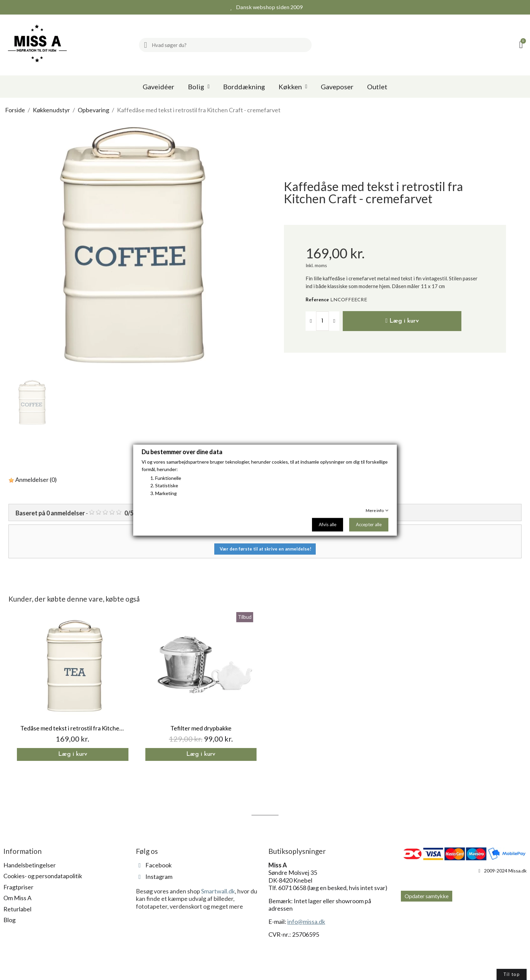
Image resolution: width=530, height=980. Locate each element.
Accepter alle (369, 524)
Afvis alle (328, 524)
